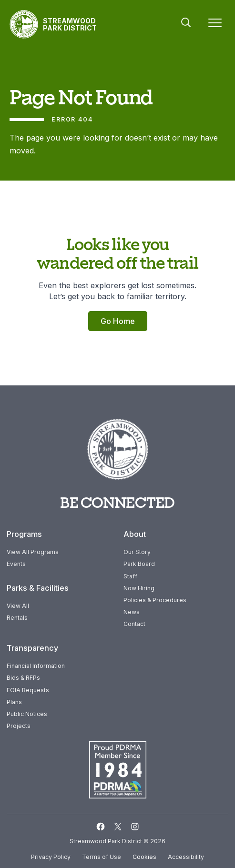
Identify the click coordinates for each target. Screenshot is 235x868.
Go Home (118, 321)
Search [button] (186, 22)
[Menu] (215, 25)
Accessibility (186, 857)
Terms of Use (102, 857)
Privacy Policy (51, 857)
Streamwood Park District (70, 24)
